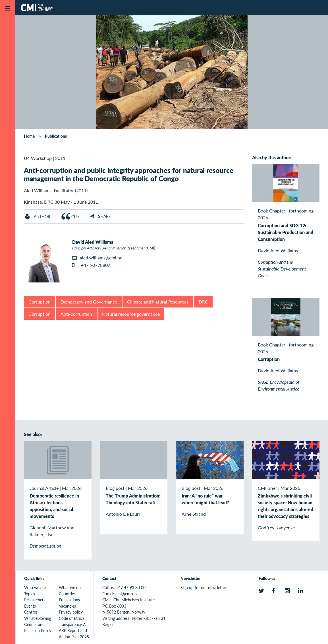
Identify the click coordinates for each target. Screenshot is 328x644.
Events (30, 606)
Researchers (35, 600)
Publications (56, 136)
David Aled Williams (93, 242)
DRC (203, 302)
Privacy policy (71, 612)
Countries (67, 594)
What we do (70, 587)
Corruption (40, 302)
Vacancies (67, 606)
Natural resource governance (131, 314)
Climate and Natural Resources (158, 302)
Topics (30, 594)
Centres (31, 612)
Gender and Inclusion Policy (38, 628)
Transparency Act (74, 624)
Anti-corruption (76, 314)
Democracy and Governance (89, 302)
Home (29, 136)
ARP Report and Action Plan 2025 (74, 633)
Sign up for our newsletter (203, 587)
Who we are (35, 587)
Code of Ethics (72, 618)
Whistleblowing (38, 618)
